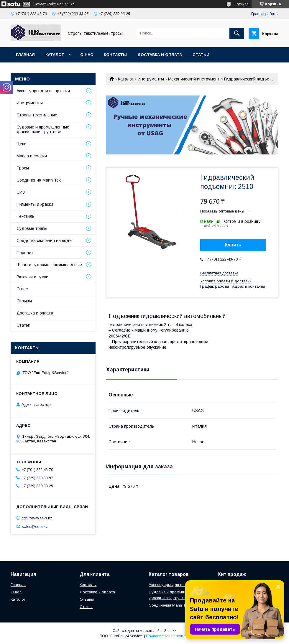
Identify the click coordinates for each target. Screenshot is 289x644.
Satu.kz (170, 631)
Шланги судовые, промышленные (49, 265)
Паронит (25, 253)
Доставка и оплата (160, 55)
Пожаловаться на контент (168, 636)
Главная (25, 55)
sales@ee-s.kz (35, 526)
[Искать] (237, 33)
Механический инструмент (194, 79)
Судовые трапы (32, 228)
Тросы (23, 168)
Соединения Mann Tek (39, 180)
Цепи (22, 144)
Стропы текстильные (37, 115)
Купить (233, 245)
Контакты (115, 55)
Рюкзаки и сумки (32, 277)
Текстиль (25, 216)
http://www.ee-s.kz (37, 518)
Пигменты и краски (35, 204)
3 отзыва (241, 4)
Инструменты (151, 79)
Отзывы (24, 301)
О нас (87, 55)
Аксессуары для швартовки (43, 91)
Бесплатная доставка (219, 273)
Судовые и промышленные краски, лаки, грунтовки (43, 129)
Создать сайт (45, 4)
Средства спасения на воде (44, 241)
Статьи (201, 55)
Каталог (55, 55)
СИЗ (21, 192)
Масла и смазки (32, 156)
